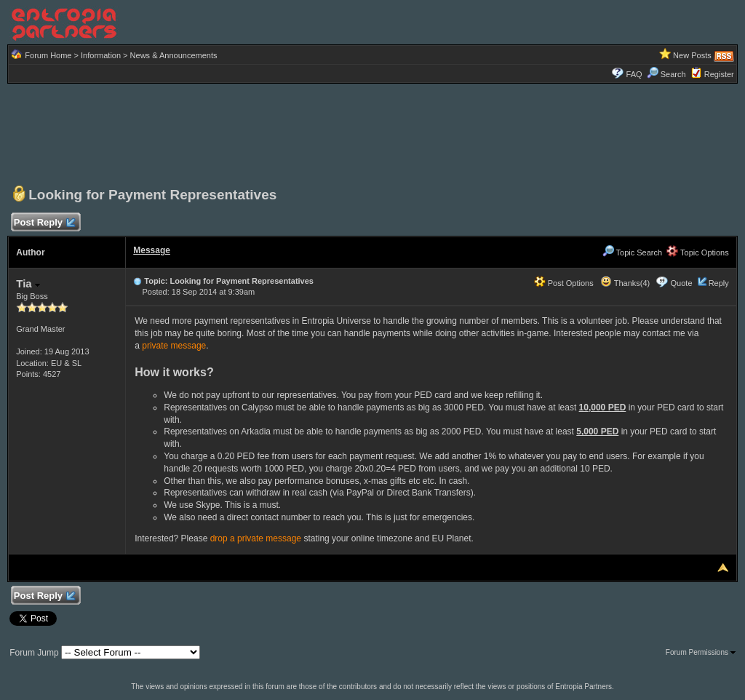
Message (152, 250)
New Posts (692, 55)
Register (719, 74)
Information (101, 55)
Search (666, 74)
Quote (682, 283)
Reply (719, 283)
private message (174, 346)
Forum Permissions (701, 652)
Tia (28, 283)
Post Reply (44, 223)
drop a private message (256, 538)
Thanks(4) (625, 283)
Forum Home (48, 55)
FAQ (634, 74)
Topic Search (632, 252)
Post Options (564, 283)
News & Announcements (174, 55)
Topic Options (698, 252)
